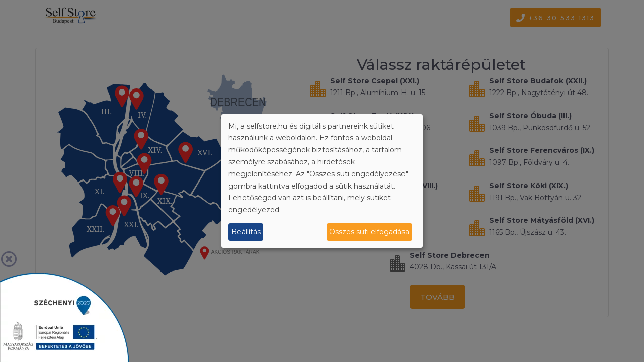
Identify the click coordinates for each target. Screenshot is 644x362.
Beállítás (246, 232)
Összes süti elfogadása (369, 232)
